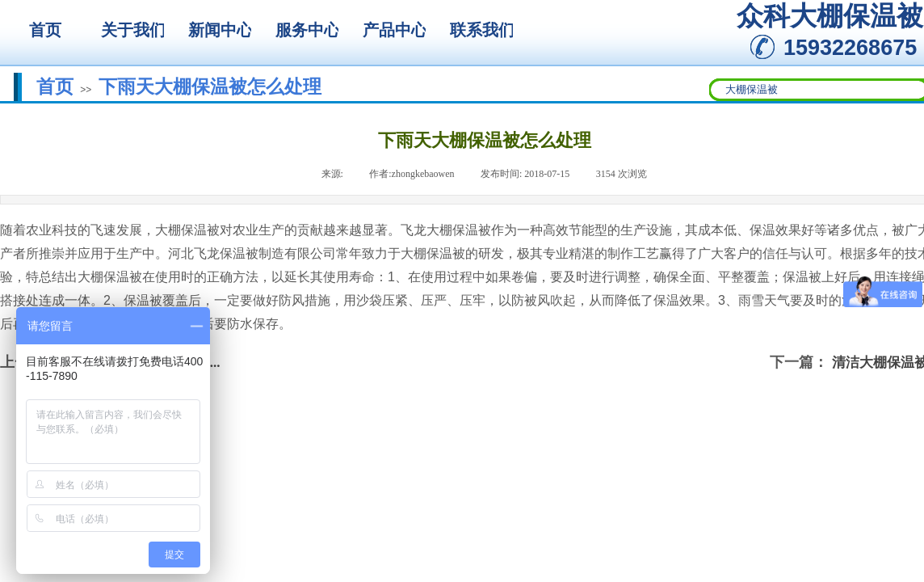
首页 (55, 86)
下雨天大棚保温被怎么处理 (210, 86)
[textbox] (819, 90)
